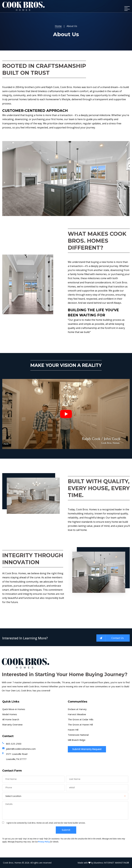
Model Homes (10, 714)
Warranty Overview (12, 725)
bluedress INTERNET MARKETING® (111, 863)
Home (58, 26)
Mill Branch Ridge (77, 740)
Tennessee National (78, 735)
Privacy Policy (44, 842)
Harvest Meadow (77, 714)
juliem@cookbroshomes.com (21, 749)
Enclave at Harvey (77, 709)
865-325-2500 (14, 744)
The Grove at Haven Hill (80, 725)
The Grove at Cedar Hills (81, 719)
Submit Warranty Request (87, 749)
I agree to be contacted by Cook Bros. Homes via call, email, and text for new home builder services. (46, 823)
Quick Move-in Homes (14, 709)
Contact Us (110, 638)
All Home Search (11, 719)
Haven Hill (73, 730)
